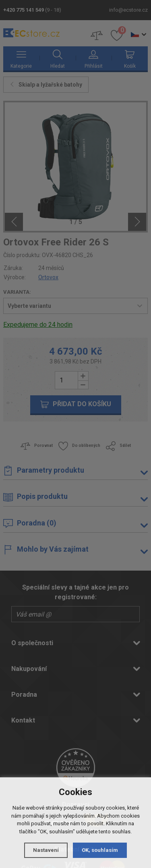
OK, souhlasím (100, 850)
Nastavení (46, 850)
